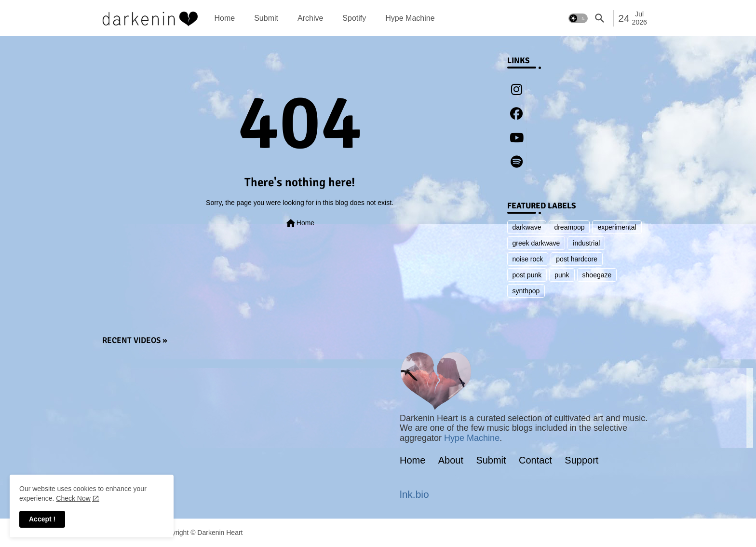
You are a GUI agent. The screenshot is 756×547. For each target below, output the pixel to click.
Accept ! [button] (42, 519)
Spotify (354, 18)
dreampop (569, 227)
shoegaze (597, 275)
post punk (527, 275)
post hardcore (577, 259)
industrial (586, 243)
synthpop (526, 291)
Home (225, 18)
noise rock (528, 259)
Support (581, 460)
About (451, 460)
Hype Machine (410, 18)
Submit (266, 18)
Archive (310, 18)
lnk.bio (414, 494)
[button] (578, 18)
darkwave (527, 227)
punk (562, 275)
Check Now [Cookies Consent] (73, 498)
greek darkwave (536, 243)
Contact (535, 460)
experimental (617, 227)
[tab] (225, 18)
